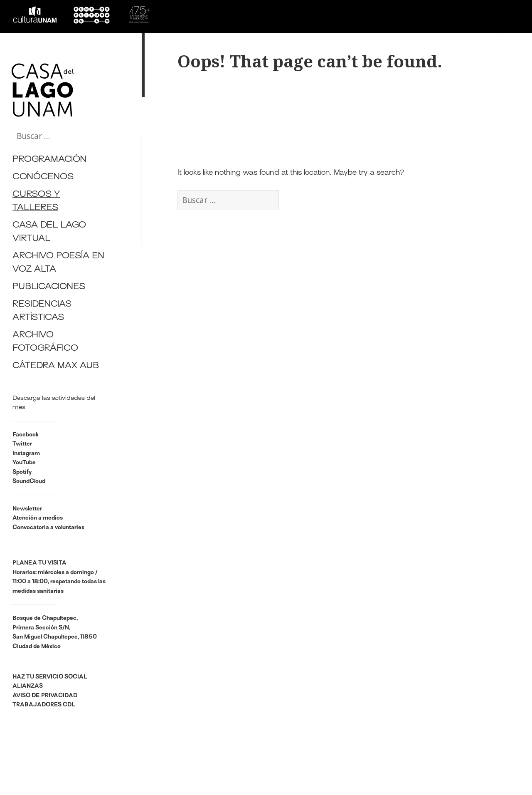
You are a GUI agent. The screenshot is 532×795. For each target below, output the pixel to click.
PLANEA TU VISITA (39, 563)
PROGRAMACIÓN (49, 160)
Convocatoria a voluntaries (48, 528)
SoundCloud (29, 482)
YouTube (24, 463)
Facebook (26, 435)
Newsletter (27, 509)
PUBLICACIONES (49, 287)
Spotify (22, 472)
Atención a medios (38, 518)
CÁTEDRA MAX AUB (56, 366)
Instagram (26, 454)
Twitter (22, 444)
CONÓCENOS (43, 177)
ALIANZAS (28, 686)
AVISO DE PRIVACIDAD (45, 696)
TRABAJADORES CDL (44, 705)
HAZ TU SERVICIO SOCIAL (50, 677)
